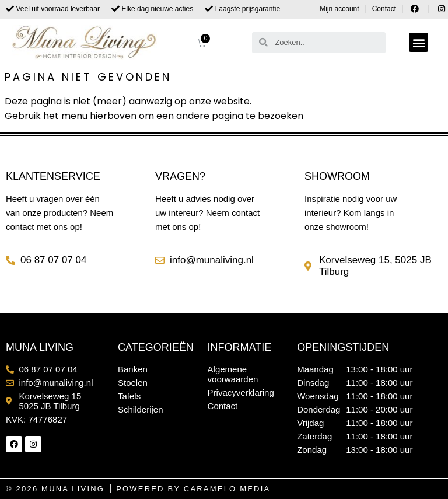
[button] (419, 42)
